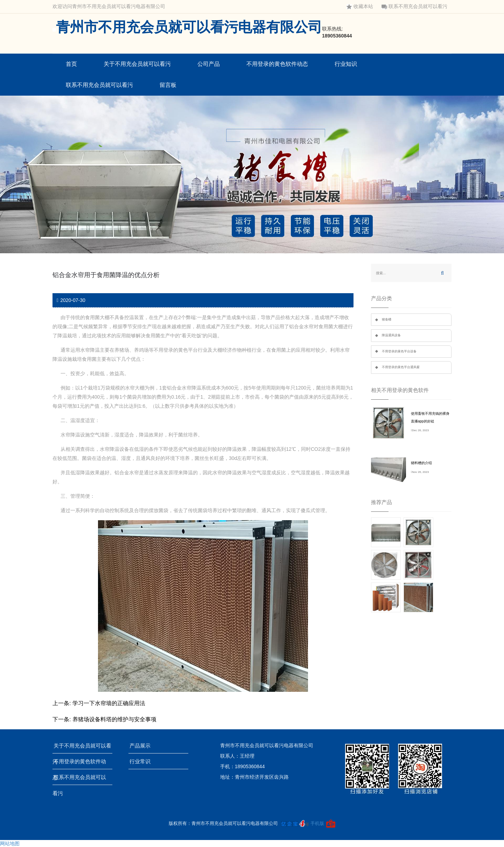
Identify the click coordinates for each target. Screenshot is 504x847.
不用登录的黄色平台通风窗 (401, 367)
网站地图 (10, 843)
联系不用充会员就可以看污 (414, 6)
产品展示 (142, 746)
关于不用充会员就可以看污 (137, 64)
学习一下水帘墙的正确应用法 (109, 703)
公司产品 (209, 64)
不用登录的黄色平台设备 (399, 351)
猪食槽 (387, 319)
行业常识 (142, 761)
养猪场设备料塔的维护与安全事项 (114, 719)
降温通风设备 (391, 335)
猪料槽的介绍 (421, 463)
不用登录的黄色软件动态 (277, 64)
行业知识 (346, 64)
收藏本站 (360, 6)
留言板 (168, 85)
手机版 (317, 823)
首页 (71, 64)
